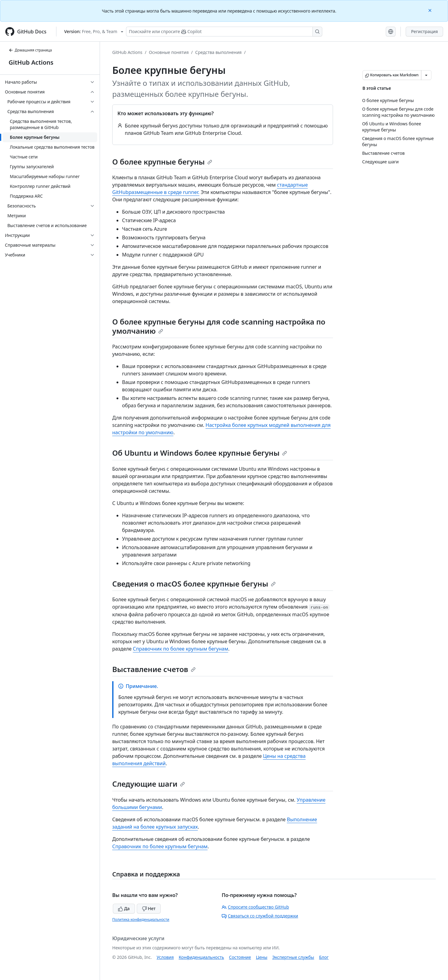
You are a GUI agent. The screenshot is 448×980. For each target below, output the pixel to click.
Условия (165, 957)
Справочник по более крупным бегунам (180, 649)
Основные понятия (169, 52)
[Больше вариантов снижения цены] (426, 75)
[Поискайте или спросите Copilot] (224, 32)
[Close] (431, 10)
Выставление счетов (154, 669)
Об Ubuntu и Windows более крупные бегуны (200, 453)
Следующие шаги (149, 784)
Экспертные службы (293, 957)
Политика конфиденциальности (141, 919)
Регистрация (424, 31)
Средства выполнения (218, 52)
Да (124, 908)
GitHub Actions (31, 62)
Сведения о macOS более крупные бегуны (194, 584)
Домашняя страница (30, 50)
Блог (324, 957)
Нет (149, 908)
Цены (262, 957)
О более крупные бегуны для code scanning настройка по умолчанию (219, 326)
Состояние (240, 957)
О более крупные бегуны (162, 162)
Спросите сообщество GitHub (255, 907)
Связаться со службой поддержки (260, 916)
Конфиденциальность (201, 957)
